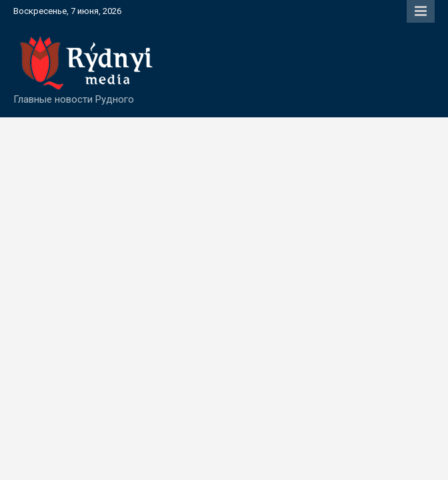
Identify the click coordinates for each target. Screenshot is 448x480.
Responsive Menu (421, 11)
